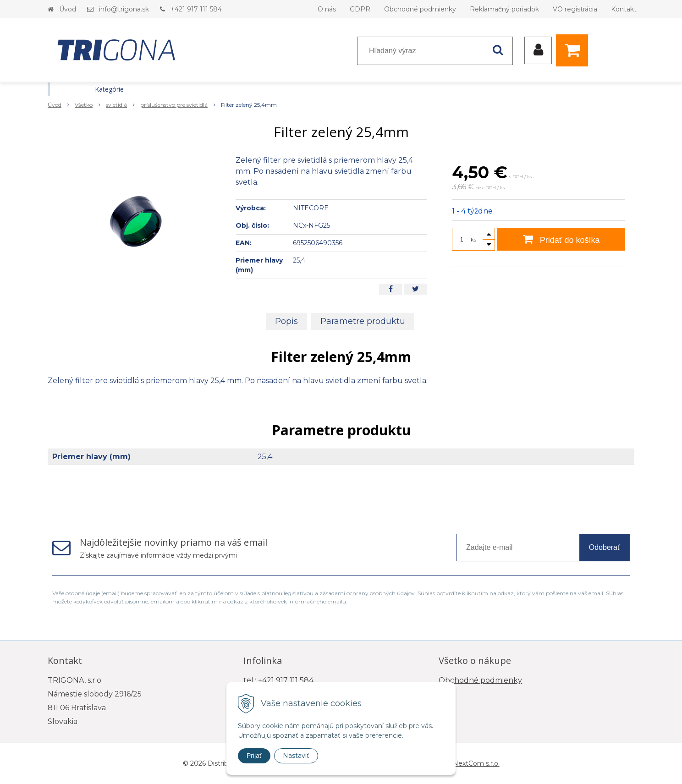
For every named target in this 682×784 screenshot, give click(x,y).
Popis (286, 321)
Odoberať (605, 547)
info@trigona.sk (124, 9)
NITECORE (311, 208)
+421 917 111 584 (196, 9)
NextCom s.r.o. (476, 763)
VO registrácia (575, 9)
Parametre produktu (363, 321)
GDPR (360, 9)
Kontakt (624, 9)
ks (473, 239)
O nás (327, 9)
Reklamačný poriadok (504, 9)
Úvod (68, 9)
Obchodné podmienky (420, 9)
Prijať (254, 756)
